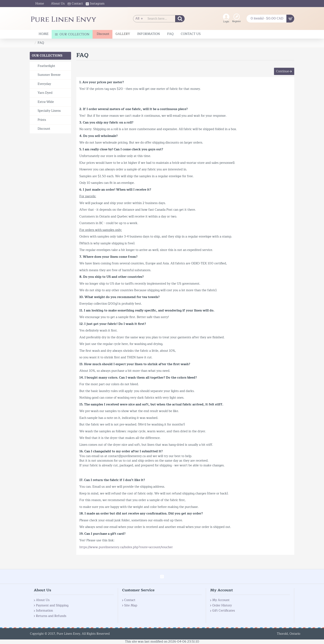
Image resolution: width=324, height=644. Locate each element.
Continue (281, 73)
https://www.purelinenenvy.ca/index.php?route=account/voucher (126, 551)
